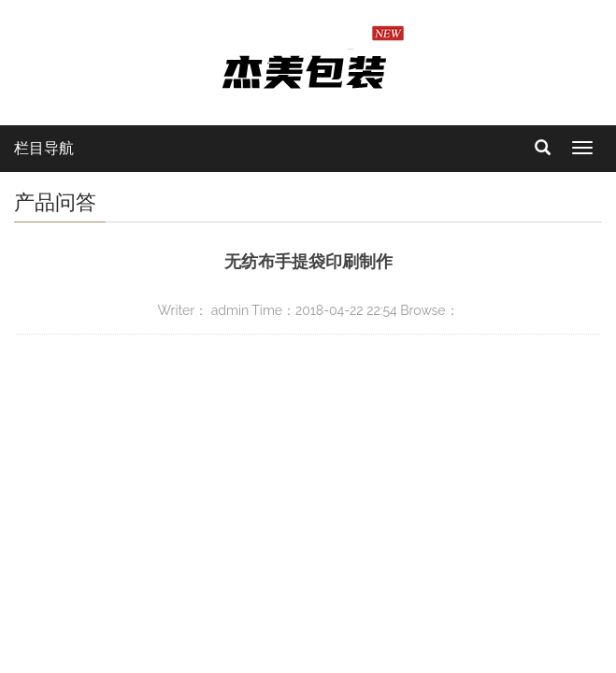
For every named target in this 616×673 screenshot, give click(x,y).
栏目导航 (44, 148)
